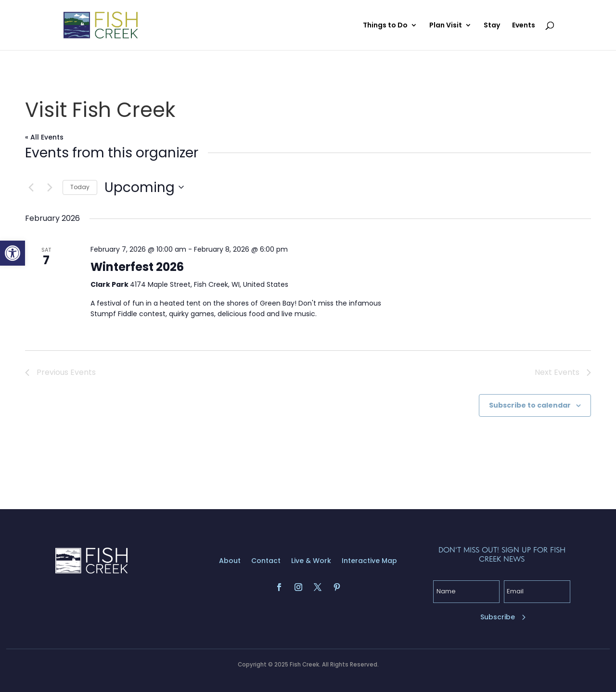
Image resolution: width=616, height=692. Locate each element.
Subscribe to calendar (530, 405)
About (230, 561)
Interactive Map (369, 561)
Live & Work (311, 561)
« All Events (44, 137)
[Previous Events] (31, 187)
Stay (492, 26)
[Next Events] (50, 187)
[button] (13, 253)
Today (80, 187)
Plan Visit (446, 26)
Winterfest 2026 (137, 267)
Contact (266, 561)
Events (524, 26)
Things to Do (385, 26)
